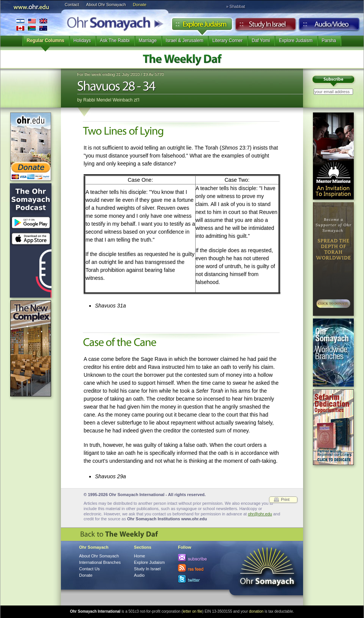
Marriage (148, 41)
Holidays (82, 41)
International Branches (32, 24)
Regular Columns (46, 41)
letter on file (193, 611)
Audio (329, 26)
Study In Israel (147, 569)
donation (256, 611)
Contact (72, 5)
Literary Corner (227, 41)
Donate (139, 5)
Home (139, 556)
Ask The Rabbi (115, 41)
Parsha (329, 41)
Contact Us (89, 569)
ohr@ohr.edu (260, 514)
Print (285, 499)
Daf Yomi (261, 41)
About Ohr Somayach (106, 5)
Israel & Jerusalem (184, 41)
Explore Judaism (202, 26)
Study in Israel (266, 26)
